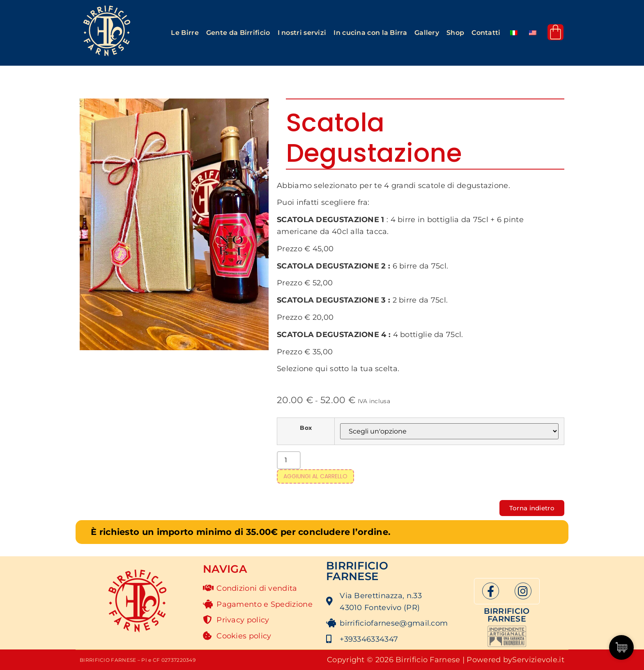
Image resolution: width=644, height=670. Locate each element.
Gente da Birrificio (238, 33)
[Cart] (555, 32)
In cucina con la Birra (370, 33)
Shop (455, 33)
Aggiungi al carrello (315, 476)
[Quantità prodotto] (289, 460)
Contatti (486, 33)
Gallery (427, 33)
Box (306, 428)
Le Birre (185, 33)
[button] (185, 33)
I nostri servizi (302, 33)
